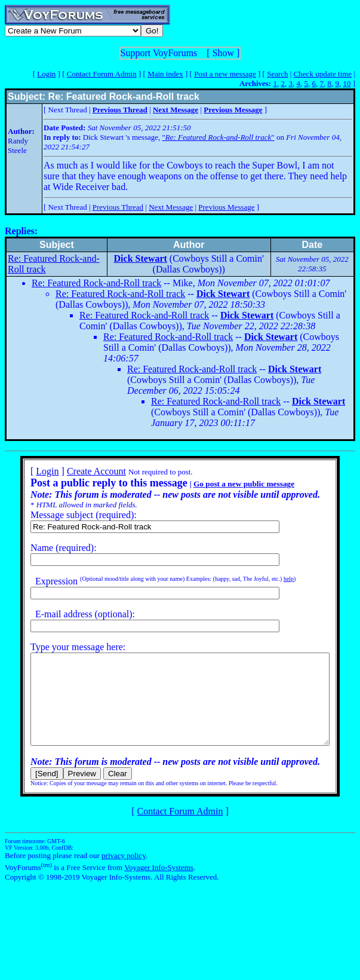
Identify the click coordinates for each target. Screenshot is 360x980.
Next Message (171, 207)
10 (347, 83)
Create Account (81, 471)
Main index (165, 74)
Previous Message (226, 207)
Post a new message (225, 74)
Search (277, 74)
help (273, 579)
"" (219, 137)
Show (223, 53)
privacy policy (124, 873)
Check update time (323, 74)
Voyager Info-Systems (159, 885)
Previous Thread (118, 207)
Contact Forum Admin (102, 74)
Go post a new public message (228, 484)
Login (46, 74)
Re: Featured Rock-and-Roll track (96, 283)
